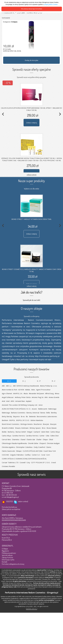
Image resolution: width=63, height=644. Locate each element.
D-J (24, 381)
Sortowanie (6, 18)
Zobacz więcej (31, 123)
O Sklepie (5, 549)
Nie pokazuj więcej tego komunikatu (32, 9)
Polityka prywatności (9, 553)
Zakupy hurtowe (7, 557)
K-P (39, 381)
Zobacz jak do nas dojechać (11, 509)
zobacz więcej (32, 175)
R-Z (54, 381)
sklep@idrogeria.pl (13, 497)
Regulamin (5, 551)
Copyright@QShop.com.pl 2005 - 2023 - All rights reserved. (31, 606)
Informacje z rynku (8, 560)
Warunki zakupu (7, 555)
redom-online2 (23, 501)
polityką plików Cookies (51, 4)
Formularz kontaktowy (9, 507)
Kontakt (5, 562)
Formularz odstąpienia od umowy (13, 564)
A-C (9, 381)
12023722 (10, 501)
